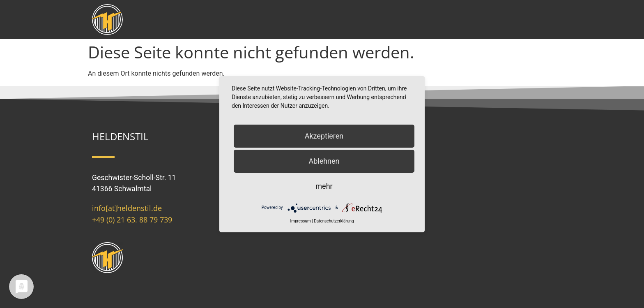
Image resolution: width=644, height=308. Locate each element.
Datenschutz (350, 164)
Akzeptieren (324, 136)
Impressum (348, 148)
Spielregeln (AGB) (357, 181)
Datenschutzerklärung (334, 221)
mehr (324, 186)
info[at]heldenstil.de (127, 208)
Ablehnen (324, 161)
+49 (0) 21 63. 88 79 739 (132, 220)
